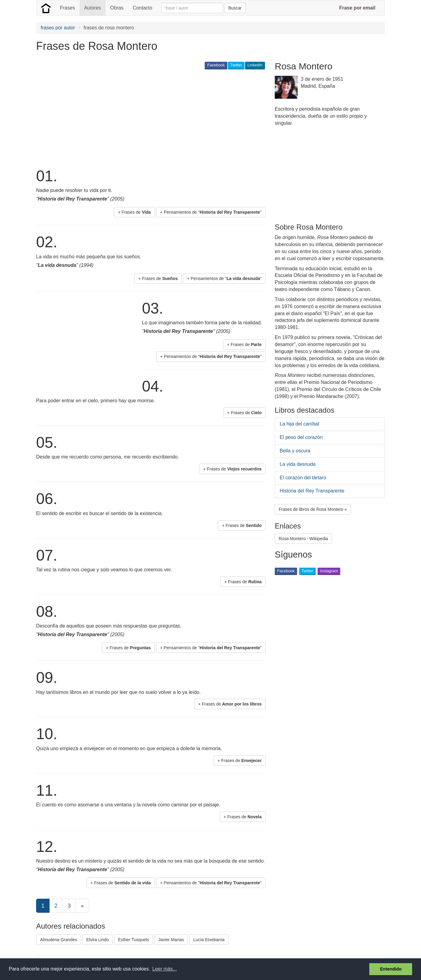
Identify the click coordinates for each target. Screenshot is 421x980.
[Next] (82, 906)
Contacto (143, 8)
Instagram (329, 571)
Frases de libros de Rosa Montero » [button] (313, 509)
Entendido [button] (391, 969)
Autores (93, 8)
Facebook (216, 65)
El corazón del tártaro (303, 478)
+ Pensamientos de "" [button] (211, 212)
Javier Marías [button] (171, 940)
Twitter (236, 65)
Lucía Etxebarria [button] (209, 940)
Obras (117, 8)
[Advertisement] (147, 118)
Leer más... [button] (165, 969)
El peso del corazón (301, 437)
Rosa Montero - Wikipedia (303, 539)
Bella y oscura (295, 451)
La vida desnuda (298, 464)
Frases (67, 8)
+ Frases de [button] (134, 212)
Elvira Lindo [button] (97, 940)
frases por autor (58, 28)
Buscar (235, 8)
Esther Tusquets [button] (134, 940)
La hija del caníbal (299, 424)
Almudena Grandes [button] (59, 940)
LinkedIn (255, 65)
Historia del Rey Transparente (312, 491)
